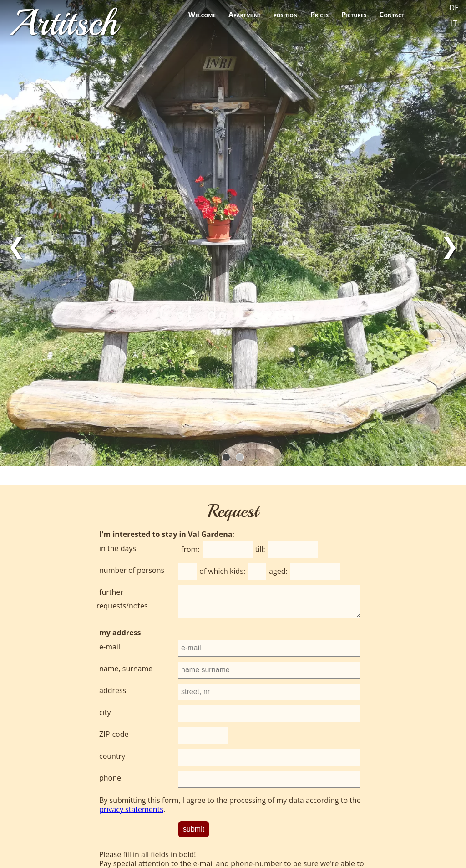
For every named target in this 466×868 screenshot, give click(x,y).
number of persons (132, 570)
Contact (392, 15)
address (113, 690)
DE (454, 8)
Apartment (245, 15)
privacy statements (131, 809)
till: (260, 549)
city (105, 712)
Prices (319, 15)
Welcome (202, 15)
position (286, 15)
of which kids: (222, 571)
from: (190, 549)
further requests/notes (122, 599)
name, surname (126, 669)
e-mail (110, 647)
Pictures (354, 15)
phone (110, 778)
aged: (278, 571)
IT (454, 23)
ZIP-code (114, 734)
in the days (118, 548)
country (112, 756)
